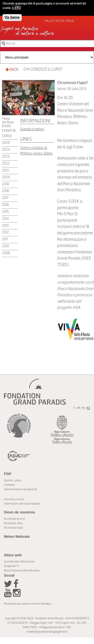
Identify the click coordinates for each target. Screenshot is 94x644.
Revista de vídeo (13, 523)
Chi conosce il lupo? (43, 69)
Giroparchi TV (12, 566)
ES (89, 408)
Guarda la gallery (32, 129)
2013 (5, 226)
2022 (6, 164)
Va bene (12, 16)
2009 (6, 253)
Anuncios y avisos (14, 499)
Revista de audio (13, 528)
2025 (6, 143)
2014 (5, 219)
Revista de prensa (14, 519)
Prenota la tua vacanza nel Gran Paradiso (28, 604)
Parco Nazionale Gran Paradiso (22, 571)
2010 (5, 246)
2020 (6, 177)
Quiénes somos (13, 480)
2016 (5, 205)
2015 (5, 212)
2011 (5, 239)
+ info (16, 7)
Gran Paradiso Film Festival (19, 562)
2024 (6, 150)
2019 (5, 184)
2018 (5, 191)
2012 (5, 232)
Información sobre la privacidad (22, 504)
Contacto (9, 485)
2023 (6, 157)
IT (74, 408)
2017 (5, 198)
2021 (5, 171)
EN (84, 408)
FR (79, 408)
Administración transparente (21, 489)
